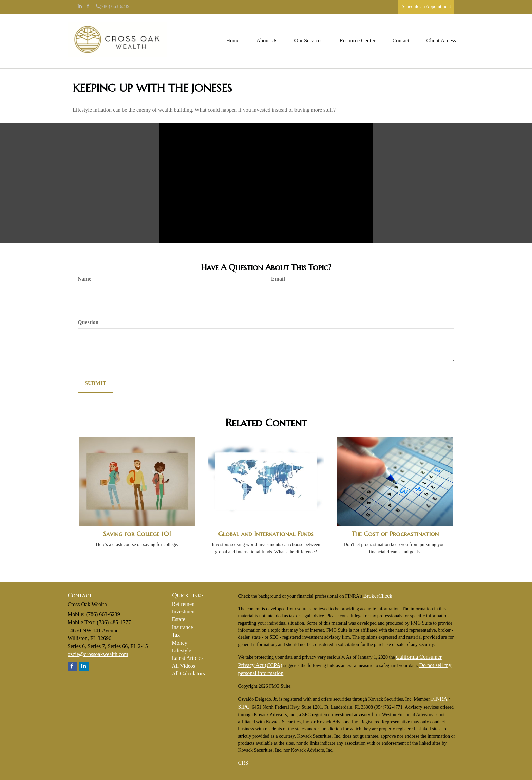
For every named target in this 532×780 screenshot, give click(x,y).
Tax (176, 635)
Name (84, 279)
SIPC (244, 707)
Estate (179, 619)
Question (88, 322)
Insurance (183, 627)
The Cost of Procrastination (395, 534)
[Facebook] (88, 6)
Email (278, 279)
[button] (267, 41)
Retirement (184, 604)
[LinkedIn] (80, 6)
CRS (243, 763)
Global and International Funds (266, 534)
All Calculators (188, 674)
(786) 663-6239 (113, 7)
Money (180, 643)
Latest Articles (188, 658)
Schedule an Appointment (426, 7)
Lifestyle (182, 651)
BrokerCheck (378, 596)
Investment (184, 611)
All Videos (184, 666)
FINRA (439, 699)
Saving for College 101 (137, 534)
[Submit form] (96, 383)
